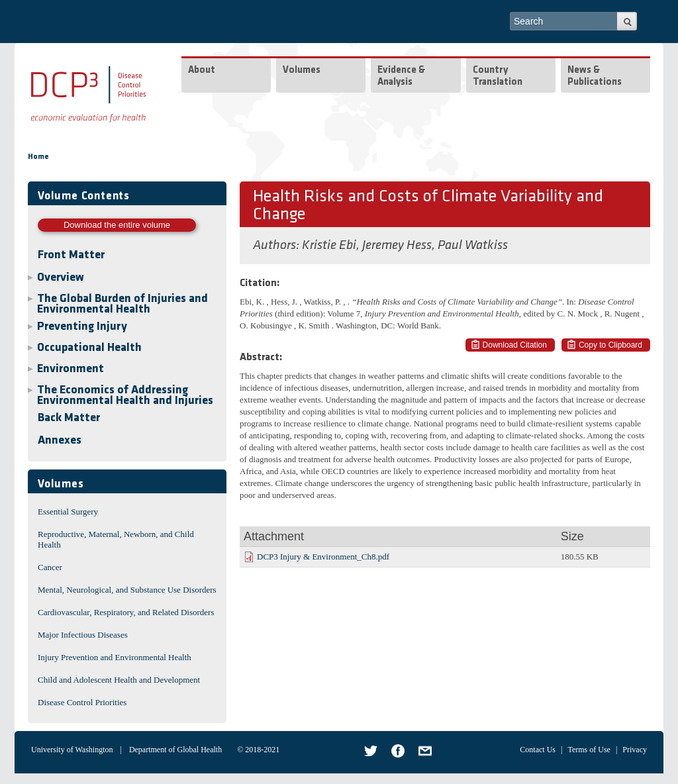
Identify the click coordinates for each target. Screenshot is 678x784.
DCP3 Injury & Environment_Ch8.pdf (323, 557)
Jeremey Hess (397, 246)
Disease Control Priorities (82, 702)
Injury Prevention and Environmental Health (115, 657)
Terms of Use (589, 750)
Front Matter (71, 255)
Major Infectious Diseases (83, 635)
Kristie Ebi (329, 246)
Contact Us (538, 750)
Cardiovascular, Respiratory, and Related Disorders (126, 612)
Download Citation (515, 345)
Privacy (635, 750)
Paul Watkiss (473, 246)
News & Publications (595, 76)
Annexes (60, 441)
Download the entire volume (117, 225)
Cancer (50, 567)
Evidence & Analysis (401, 76)
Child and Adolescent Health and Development (119, 680)
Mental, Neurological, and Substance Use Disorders (127, 590)
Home (38, 157)
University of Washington (72, 750)
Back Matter (69, 418)
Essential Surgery (68, 512)
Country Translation (498, 76)
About (202, 71)
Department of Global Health (175, 750)
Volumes (302, 71)
